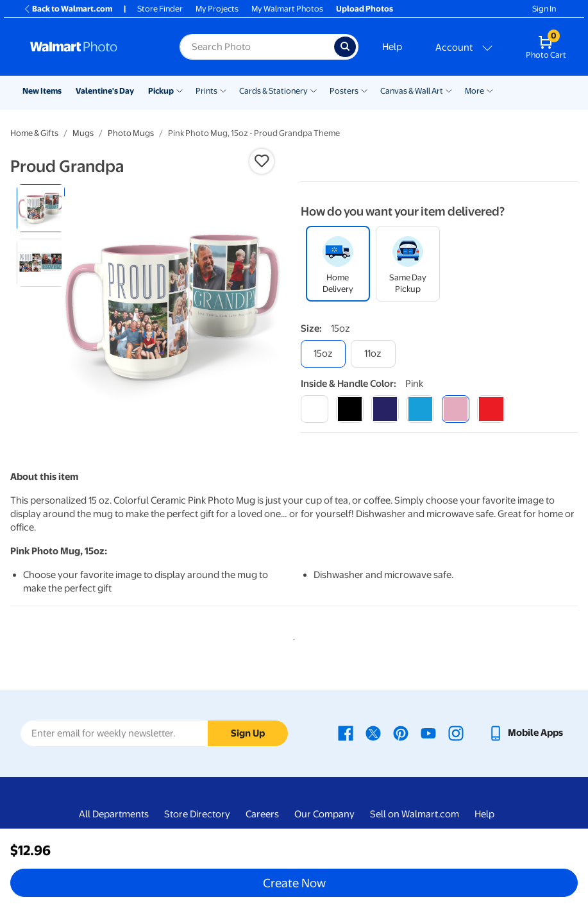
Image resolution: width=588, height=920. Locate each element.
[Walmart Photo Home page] (91, 47)
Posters (344, 91)
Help (392, 47)
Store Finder (160, 9)
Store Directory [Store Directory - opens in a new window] (197, 814)
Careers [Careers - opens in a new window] (262, 814)
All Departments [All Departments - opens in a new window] (114, 814)
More (475, 91)
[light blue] (420, 409)
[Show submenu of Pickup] (180, 90)
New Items (42, 91)
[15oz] (323, 354)
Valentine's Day (105, 91)
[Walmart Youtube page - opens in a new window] (428, 733)
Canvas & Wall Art (412, 91)
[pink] (456, 409)
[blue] (385, 409)
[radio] (41, 208)
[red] (491, 409)
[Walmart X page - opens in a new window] (373, 733)
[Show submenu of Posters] (364, 90)
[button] (262, 161)
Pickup (161, 91)
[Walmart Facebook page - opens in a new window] (346, 733)
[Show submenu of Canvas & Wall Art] (449, 90)
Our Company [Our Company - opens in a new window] (324, 814)
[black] (350, 409)
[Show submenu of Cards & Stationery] (314, 90)
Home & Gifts (34, 133)
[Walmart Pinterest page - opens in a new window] (401, 733)
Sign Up (248, 733)
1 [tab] (292, 637)
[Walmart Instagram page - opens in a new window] (456, 733)
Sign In (544, 9)
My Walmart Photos (287, 9)
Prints (206, 91)
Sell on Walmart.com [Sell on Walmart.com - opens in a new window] (415, 814)
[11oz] (373, 354)
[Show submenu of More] (490, 90)
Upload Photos (365, 9)
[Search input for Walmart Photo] (257, 47)
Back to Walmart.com (68, 9)
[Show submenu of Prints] (223, 90)
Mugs (83, 133)
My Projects (217, 9)
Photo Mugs (131, 133)
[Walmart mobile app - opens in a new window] (525, 733)
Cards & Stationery (273, 91)
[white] (315, 409)
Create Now (294, 883)
